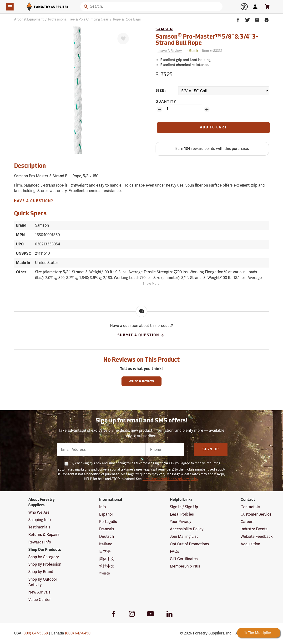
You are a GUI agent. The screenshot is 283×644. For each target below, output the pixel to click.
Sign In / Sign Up (184, 507)
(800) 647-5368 (35, 633)
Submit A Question (141, 335)
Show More (151, 284)
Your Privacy (181, 522)
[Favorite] (123, 39)
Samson (164, 29)
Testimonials (39, 527)
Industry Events (254, 529)
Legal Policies (182, 514)
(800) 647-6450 (78, 633)
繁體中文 (107, 566)
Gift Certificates (184, 559)
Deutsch (106, 537)
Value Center (40, 600)
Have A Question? (34, 201)
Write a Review (141, 381)
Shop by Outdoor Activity (43, 582)
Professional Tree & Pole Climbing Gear (78, 19)
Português (108, 522)
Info (102, 507)
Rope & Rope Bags (127, 19)
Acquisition (250, 544)
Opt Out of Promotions (189, 544)
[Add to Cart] (213, 128)
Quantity (166, 102)
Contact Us (250, 507)
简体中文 (107, 559)
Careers (248, 522)
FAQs (174, 552)
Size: (161, 91)
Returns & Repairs (44, 535)
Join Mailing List (184, 537)
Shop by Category (44, 557)
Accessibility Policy (187, 529)
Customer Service (256, 514)
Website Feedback (257, 537)
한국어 (105, 574)
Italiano (106, 544)
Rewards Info (40, 542)
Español (106, 514)
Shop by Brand (41, 572)
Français (107, 529)
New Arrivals (39, 592)
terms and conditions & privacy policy (170, 479)
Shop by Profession (45, 564)
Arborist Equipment (29, 19)
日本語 (105, 552)
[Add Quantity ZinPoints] (207, 109)
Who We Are (39, 512)
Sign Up (211, 449)
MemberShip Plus (185, 566)
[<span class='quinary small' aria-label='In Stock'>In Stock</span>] (192, 51)
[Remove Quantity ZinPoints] (159, 109)
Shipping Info (40, 520)
